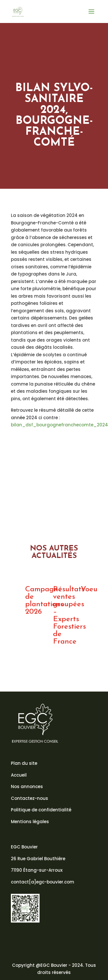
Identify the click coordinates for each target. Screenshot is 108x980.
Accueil (19, 775)
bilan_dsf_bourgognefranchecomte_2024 (59, 425)
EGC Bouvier (24, 847)
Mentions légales (30, 822)
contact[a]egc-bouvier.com (43, 882)
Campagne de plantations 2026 (44, 601)
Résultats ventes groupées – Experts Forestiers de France (69, 616)
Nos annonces (27, 786)
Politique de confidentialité (41, 810)
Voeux (91, 589)
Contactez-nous (30, 798)
